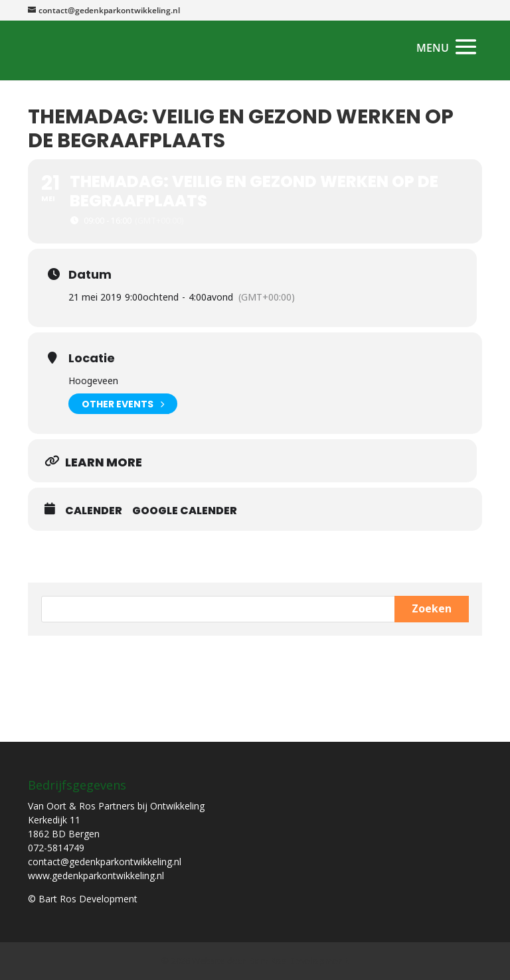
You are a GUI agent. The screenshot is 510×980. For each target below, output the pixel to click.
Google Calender (185, 511)
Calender (94, 511)
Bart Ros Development (298, 961)
